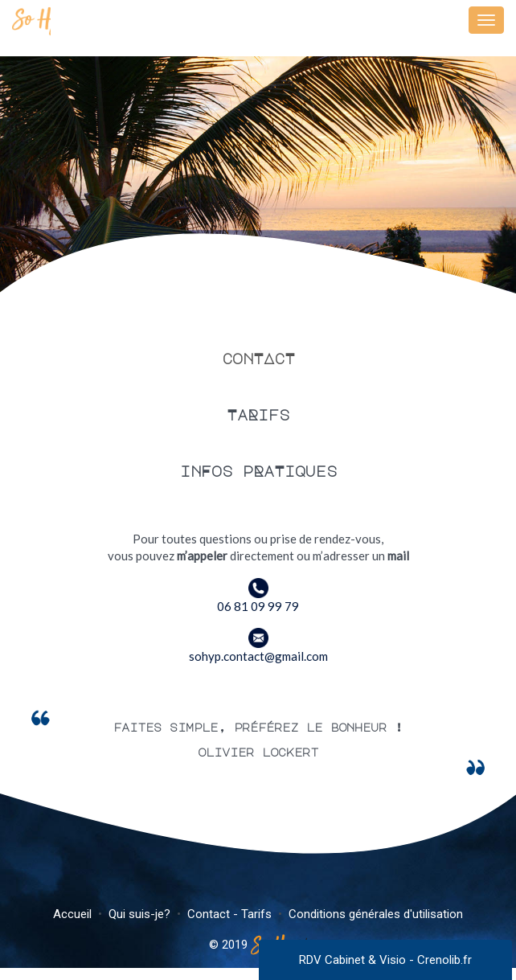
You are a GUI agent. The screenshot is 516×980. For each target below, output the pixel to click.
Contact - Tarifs (229, 914)
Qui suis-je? (139, 914)
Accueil (72, 914)
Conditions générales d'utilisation (376, 914)
